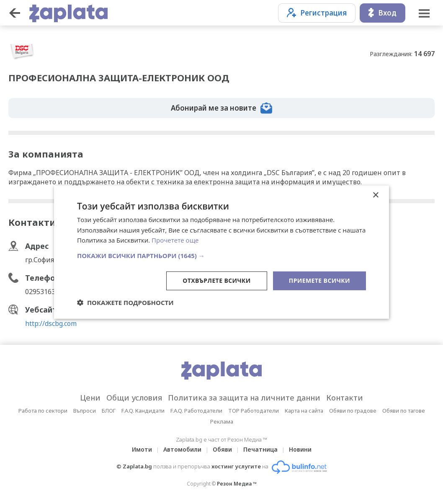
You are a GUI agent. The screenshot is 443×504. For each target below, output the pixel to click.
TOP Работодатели (254, 411)
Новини (300, 449)
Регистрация (317, 13)
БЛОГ (109, 411)
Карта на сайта (304, 411)
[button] (221, 256)
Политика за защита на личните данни (244, 398)
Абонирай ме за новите (221, 108)
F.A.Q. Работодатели (196, 411)
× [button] (375, 195)
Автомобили (182, 449)
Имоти (142, 449)
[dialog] (221, 252)
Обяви (222, 449)
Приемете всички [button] (319, 280)
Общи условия (134, 398)
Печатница (260, 449)
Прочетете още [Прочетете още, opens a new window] (175, 240)
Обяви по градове (353, 411)
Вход (382, 13)
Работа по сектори (43, 411)
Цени (90, 398)
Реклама (222, 421)
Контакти (345, 398)
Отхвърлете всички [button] (217, 280)
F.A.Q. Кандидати (143, 411)
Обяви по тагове (404, 411)
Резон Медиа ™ (237, 484)
